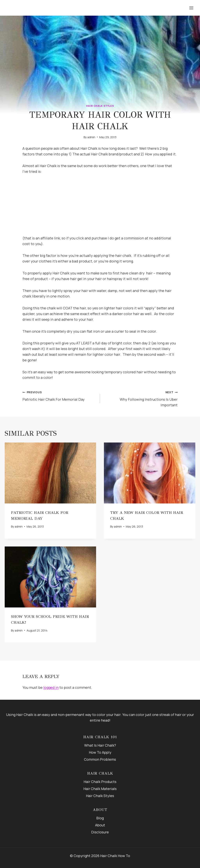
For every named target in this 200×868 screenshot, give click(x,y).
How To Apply (100, 752)
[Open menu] (191, 8)
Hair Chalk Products (100, 782)
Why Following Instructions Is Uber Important (141, 398)
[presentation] (50, 473)
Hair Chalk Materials (100, 789)
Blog (100, 818)
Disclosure (100, 832)
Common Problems (100, 759)
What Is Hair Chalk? (100, 745)
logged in (51, 687)
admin (91, 137)
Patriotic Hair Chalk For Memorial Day (59, 395)
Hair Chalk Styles (100, 106)
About (100, 825)
